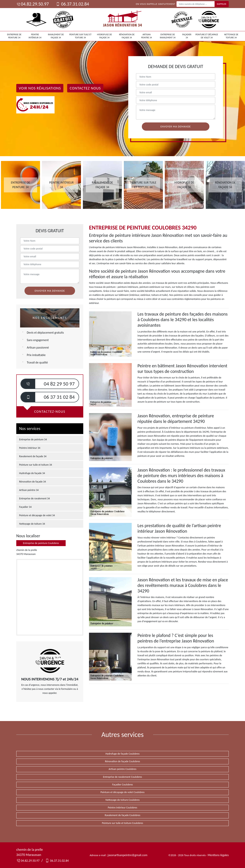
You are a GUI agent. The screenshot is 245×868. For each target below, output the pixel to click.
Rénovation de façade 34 (127, 36)
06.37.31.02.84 (72, 4)
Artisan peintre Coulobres (122, 769)
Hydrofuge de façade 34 (105, 36)
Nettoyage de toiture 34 (231, 36)
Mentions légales (218, 855)
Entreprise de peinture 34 (14, 36)
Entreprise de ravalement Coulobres (122, 777)
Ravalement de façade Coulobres (122, 815)
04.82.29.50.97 (33, 4)
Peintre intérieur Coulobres (122, 808)
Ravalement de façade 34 (56, 36)
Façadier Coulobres (122, 785)
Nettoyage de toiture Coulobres (122, 800)
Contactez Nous (85, 88)
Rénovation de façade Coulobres (123, 761)
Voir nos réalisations (40, 88)
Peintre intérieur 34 (35, 36)
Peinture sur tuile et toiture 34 (80, 36)
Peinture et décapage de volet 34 (207, 36)
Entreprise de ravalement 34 (168, 36)
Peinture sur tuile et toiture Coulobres (123, 823)
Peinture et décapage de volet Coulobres (122, 792)
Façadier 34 (187, 36)
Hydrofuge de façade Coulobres (122, 754)
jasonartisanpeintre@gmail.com (127, 855)
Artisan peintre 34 (147, 36)
